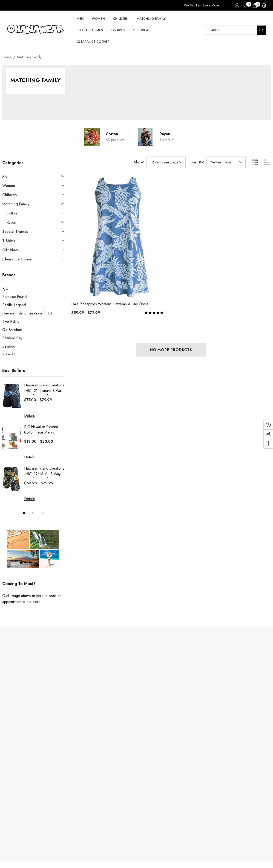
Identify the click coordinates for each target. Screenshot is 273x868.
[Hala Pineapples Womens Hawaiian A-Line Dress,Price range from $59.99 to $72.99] (119, 237)
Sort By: (197, 162)
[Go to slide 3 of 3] (43, 513)
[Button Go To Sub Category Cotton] (92, 137)
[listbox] (226, 162)
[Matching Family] (151, 19)
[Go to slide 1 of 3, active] (24, 513)
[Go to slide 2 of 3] (33, 513)
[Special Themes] (90, 30)
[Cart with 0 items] (254, 5)
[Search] (262, 30)
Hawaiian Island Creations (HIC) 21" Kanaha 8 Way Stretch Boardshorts (44, 389)
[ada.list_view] (267, 162)
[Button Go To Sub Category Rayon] (146, 137)
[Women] (98, 19)
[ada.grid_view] (255, 162)
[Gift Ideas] (141, 30)
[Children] (121, 19)
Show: (139, 162)
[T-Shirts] (118, 30)
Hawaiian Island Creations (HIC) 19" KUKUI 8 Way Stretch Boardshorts (44, 472)
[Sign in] (237, 5)
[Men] (80, 19)
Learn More (211, 5)
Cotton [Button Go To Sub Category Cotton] (112, 134)
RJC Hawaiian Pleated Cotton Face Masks (41, 430)
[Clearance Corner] (93, 42)
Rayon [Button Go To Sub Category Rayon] (165, 134)
